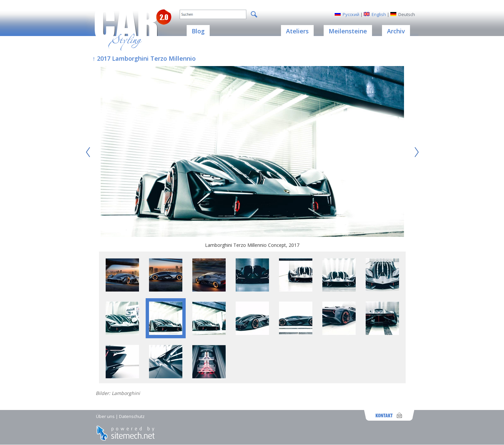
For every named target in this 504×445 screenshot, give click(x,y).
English (379, 14)
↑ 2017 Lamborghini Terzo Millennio (144, 58)
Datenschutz (132, 416)
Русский (351, 14)
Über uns (105, 416)
